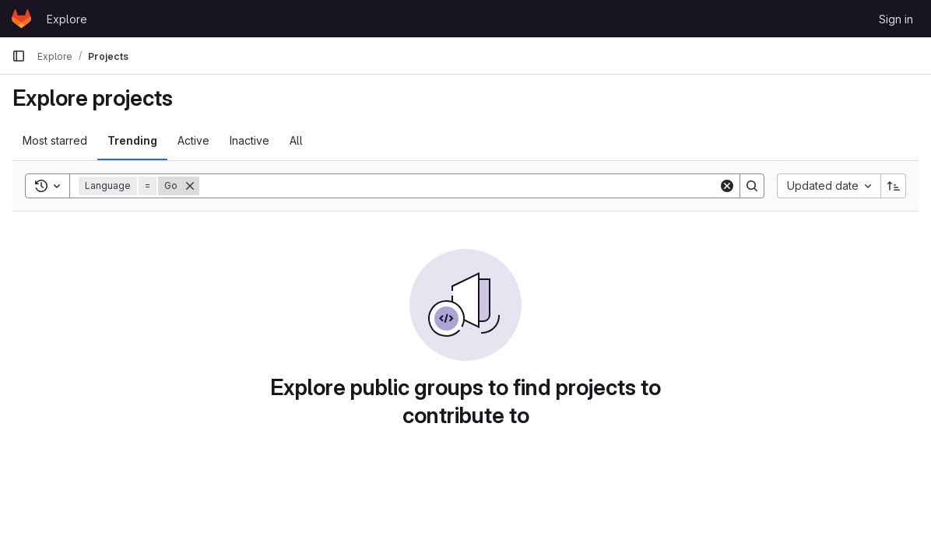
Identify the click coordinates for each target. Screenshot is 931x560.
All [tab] (296, 140)
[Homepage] (21, 19)
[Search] (459, 186)
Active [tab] (193, 140)
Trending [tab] (132, 140)
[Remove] (190, 186)
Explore (67, 19)
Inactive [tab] (249, 140)
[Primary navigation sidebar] (19, 56)
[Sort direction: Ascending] (894, 186)
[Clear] (727, 186)
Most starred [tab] (55, 140)
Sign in (896, 19)
